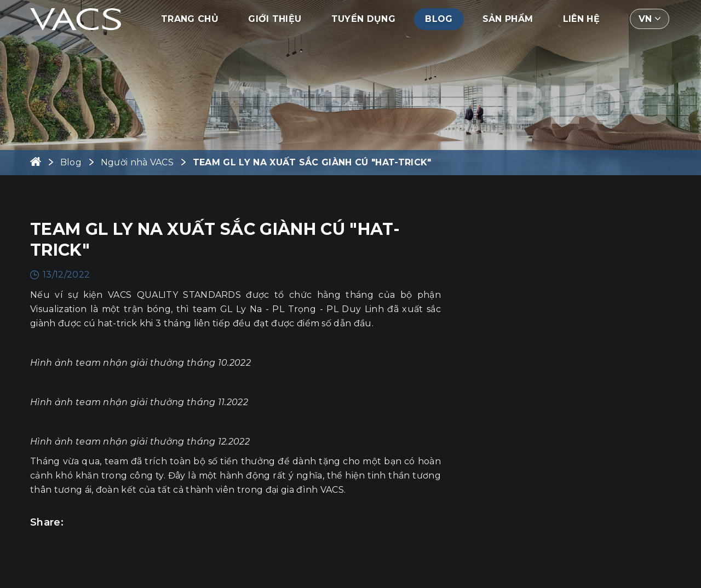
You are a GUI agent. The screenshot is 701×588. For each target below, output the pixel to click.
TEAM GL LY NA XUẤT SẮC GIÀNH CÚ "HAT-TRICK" (312, 162)
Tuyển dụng (363, 19)
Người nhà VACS (137, 162)
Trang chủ (190, 19)
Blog (439, 19)
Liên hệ (581, 19)
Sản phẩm (508, 19)
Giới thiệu (275, 19)
